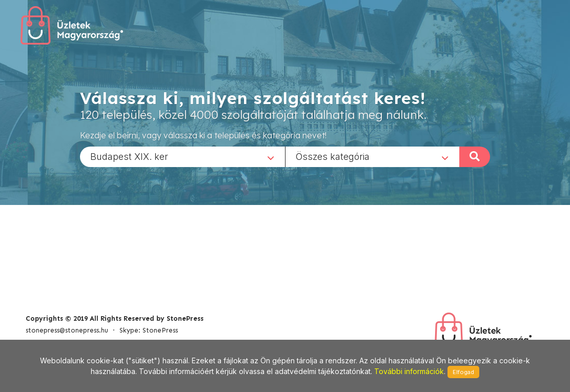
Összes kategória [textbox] (333, 156)
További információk (409, 371)
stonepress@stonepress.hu (67, 330)
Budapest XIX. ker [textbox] (129, 156)
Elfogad (463, 372)
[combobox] (182, 156)
